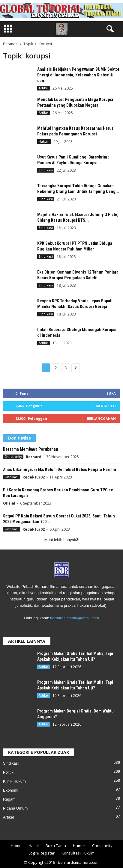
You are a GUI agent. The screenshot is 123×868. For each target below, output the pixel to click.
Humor (79, 846)
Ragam (9, 799)
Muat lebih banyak (62, 540)
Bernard (34, 457)
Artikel (44, 88)
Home (16, 846)
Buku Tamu (56, 846)
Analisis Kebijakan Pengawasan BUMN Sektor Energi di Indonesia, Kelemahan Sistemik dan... (78, 75)
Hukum (44, 141)
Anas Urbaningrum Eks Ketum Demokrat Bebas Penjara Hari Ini (60, 470)
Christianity (13, 457)
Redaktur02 (34, 477)
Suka (111, 393)
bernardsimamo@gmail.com (75, 618)
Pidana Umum (15, 808)
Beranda (10, 44)
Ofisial (9, 503)
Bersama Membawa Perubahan (31, 449)
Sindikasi (46, 170)
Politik (8, 772)
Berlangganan (101, 418)
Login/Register (42, 853)
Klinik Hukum (14, 781)
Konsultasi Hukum (78, 853)
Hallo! (34, 846)
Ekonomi (11, 790)
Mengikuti (106, 406)
